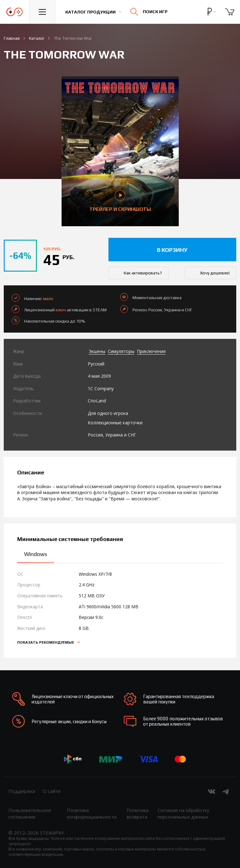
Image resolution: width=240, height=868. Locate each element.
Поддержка (22, 791)
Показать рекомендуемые (46, 642)
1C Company (101, 388)
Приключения (151, 351)
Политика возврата (137, 813)
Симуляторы (121, 351)
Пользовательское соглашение (30, 813)
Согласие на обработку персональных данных (183, 813)
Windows (36, 554)
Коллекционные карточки (115, 423)
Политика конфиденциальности (92, 813)
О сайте (52, 791)
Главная (12, 38)
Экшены (97, 351)
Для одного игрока (108, 413)
